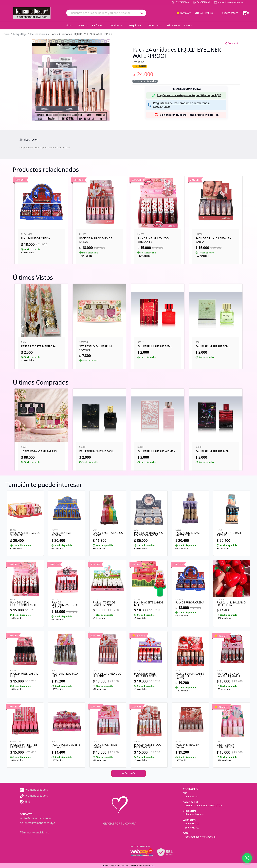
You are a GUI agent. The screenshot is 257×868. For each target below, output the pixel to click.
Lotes (189, 25)
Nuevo (83, 25)
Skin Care (173, 25)
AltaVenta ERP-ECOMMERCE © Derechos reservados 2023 (128, 866)
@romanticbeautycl (34, 790)
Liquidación (184, 13)
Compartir (232, 43)
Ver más (129, 773)
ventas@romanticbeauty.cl (36, 818)
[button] (143, 13)
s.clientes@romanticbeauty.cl (38, 823)
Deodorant (117, 25)
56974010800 (182, 2)
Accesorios (155, 25)
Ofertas (199, 13)
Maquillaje (136, 25)
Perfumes (99, 25)
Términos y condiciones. (35, 832)
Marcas (209, 13)
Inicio (69, 25)
